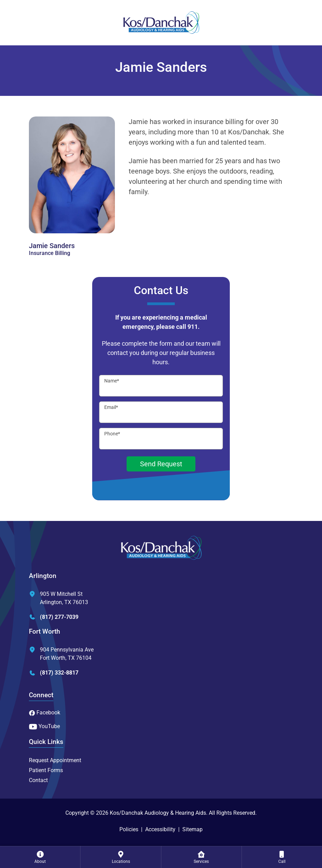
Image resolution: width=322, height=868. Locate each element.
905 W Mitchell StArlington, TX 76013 (58, 598)
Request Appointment (55, 760)
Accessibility (160, 829)
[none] (40, 857)
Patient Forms (46, 770)
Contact (38, 780)
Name (112, 381)
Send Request (161, 464)
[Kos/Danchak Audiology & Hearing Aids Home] (161, 23)
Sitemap (192, 829)
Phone (112, 434)
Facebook (45, 713)
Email (111, 407)
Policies (129, 829)
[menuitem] (40, 857)
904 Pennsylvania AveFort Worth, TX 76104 (61, 654)
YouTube (44, 726)
